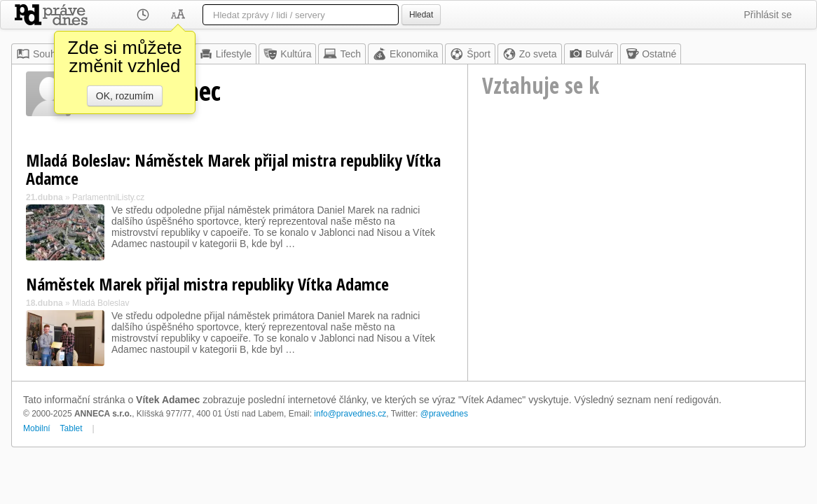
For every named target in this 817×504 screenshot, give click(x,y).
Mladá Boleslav (101, 303)
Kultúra (287, 54)
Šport (470, 54)
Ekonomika (405, 54)
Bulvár (591, 54)
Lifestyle (225, 54)
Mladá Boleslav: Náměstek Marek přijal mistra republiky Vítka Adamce (233, 169)
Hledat (421, 15)
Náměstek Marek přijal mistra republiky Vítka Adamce (207, 284)
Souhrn (40, 54)
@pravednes (444, 414)
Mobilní (37, 428)
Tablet (71, 428)
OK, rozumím (125, 96)
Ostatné (651, 54)
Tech (342, 54)
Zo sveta (530, 54)
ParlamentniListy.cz (108, 197)
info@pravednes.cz (350, 414)
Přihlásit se (768, 15)
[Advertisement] (637, 242)
